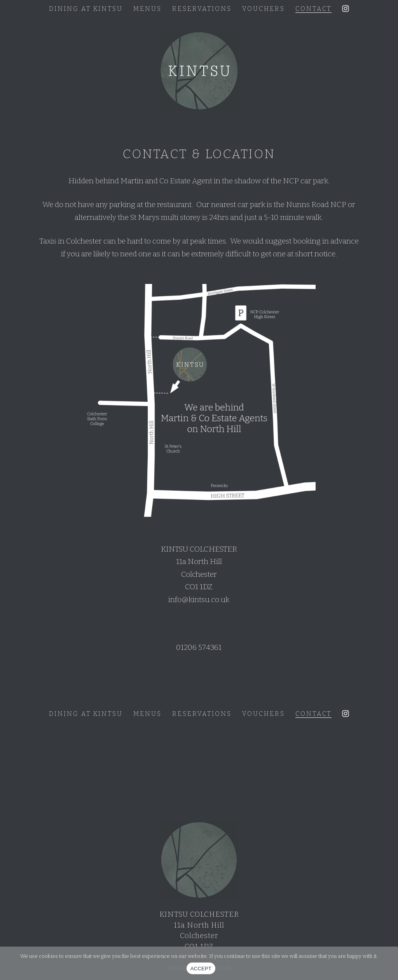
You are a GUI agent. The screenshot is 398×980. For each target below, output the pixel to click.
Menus (148, 9)
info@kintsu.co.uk (199, 600)
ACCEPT (201, 969)
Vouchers (264, 9)
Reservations (202, 9)
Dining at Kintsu (86, 9)
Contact (313, 9)
